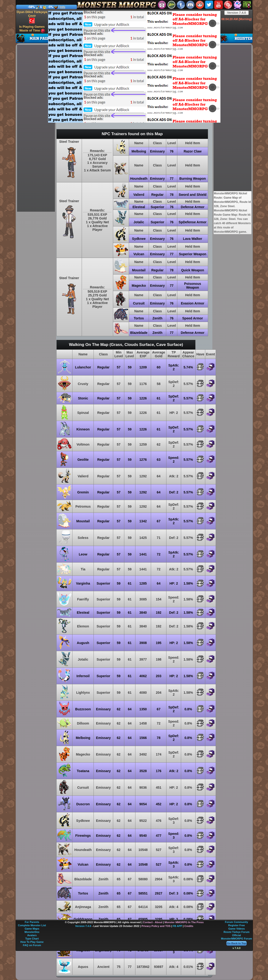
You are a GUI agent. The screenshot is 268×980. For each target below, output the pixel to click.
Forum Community (237, 922)
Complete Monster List (32, 925)
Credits (189, 926)
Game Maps (32, 929)
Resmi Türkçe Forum (236, 932)
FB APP (178, 926)
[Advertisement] (71, 66)
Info (63, 7)
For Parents (32, 922)
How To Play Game (32, 942)
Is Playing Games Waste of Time (32, 29)
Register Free (237, 925)
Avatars (32, 935)
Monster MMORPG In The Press (184, 922)
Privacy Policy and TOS (156, 926)
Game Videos (237, 929)
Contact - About (153, 922)
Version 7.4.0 (237, 13)
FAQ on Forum (32, 945)
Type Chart (32, 939)
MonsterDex (32, 932)
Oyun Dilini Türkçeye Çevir (32, 17)
